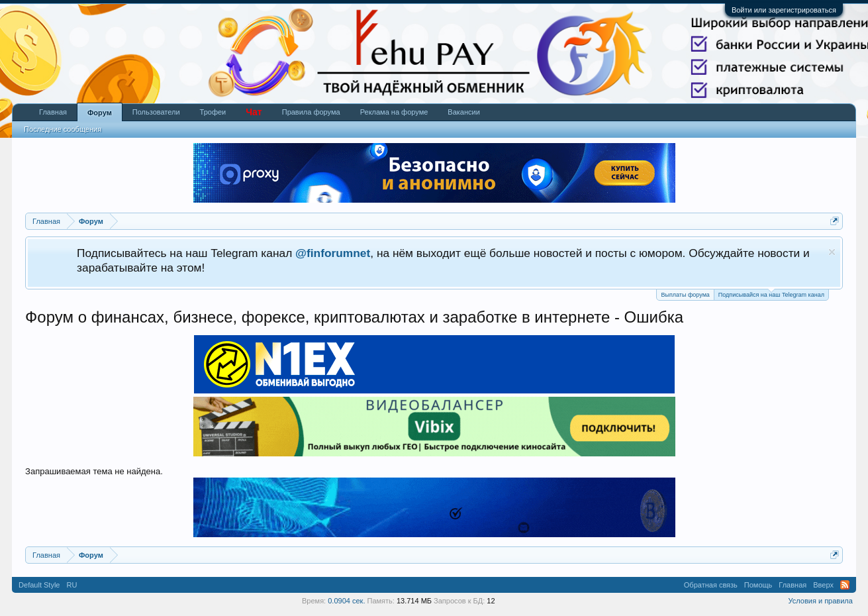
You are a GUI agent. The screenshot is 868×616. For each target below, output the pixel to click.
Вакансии (464, 112)
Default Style (39, 585)
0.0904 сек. (346, 601)
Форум (100, 113)
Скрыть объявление (832, 252)
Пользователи (156, 112)
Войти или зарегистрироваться (784, 10)
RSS (845, 585)
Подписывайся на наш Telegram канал (771, 294)
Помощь (758, 585)
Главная (53, 112)
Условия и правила (821, 601)
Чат (254, 112)
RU (72, 585)
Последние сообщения (63, 129)
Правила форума (311, 112)
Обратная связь (711, 585)
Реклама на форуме (394, 112)
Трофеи (213, 112)
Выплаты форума (685, 295)
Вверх (823, 585)
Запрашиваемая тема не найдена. (94, 471)
